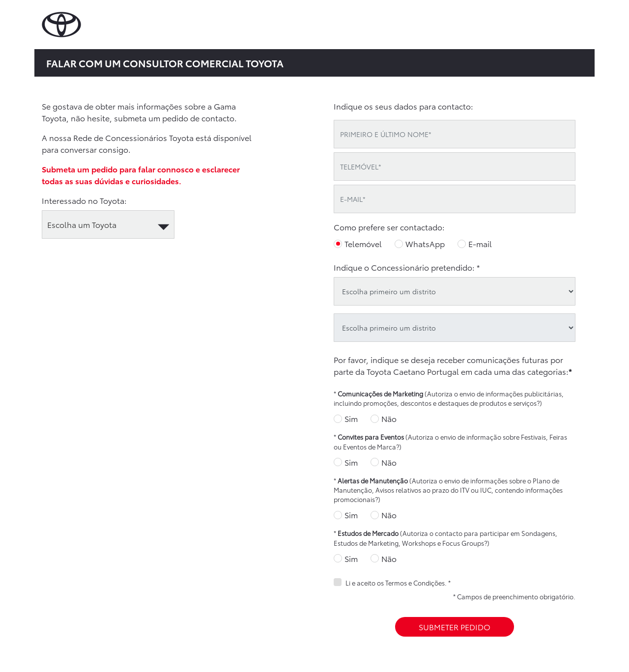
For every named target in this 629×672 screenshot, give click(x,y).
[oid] (455, 328)
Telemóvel (363, 243)
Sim (351, 418)
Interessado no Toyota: (84, 200)
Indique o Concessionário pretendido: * (407, 267)
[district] (455, 291)
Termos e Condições (415, 583)
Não (389, 418)
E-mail (480, 243)
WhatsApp (425, 243)
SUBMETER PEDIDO (455, 627)
